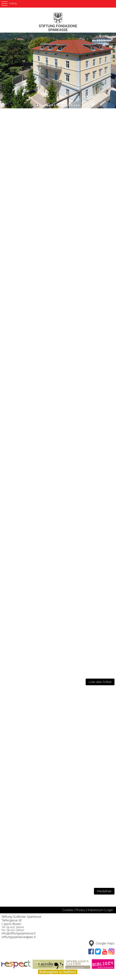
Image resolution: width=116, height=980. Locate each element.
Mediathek (104, 891)
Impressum (95, 910)
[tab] (37, 105)
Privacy (81, 910)
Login (109, 910)
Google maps (101, 943)
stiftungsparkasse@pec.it (19, 937)
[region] (58, 70)
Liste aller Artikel (100, 682)
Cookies (68, 910)
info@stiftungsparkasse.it (19, 933)
